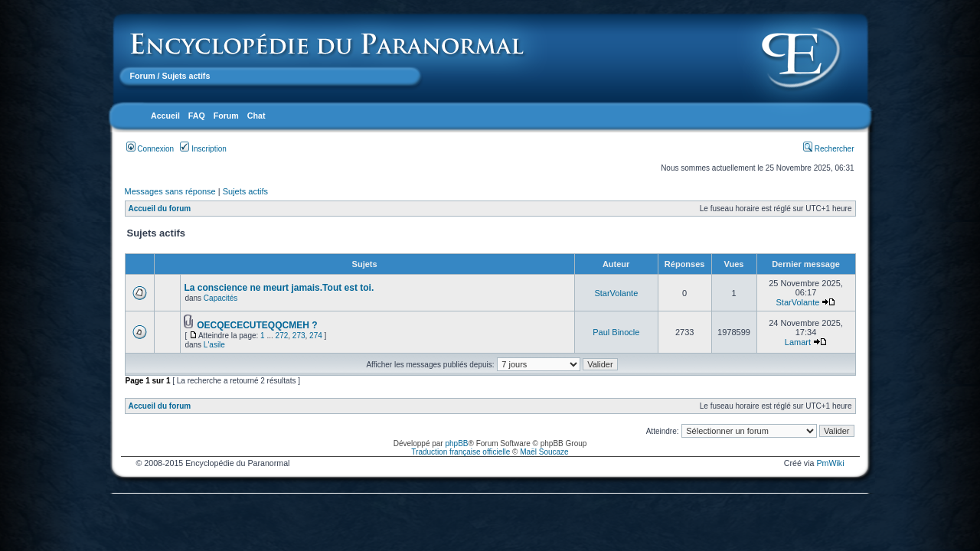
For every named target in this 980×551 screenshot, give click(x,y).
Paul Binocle (616, 332)
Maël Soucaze (544, 452)
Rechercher (828, 149)
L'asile (214, 345)
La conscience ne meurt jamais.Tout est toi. (279, 288)
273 (299, 336)
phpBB (456, 443)
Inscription (203, 149)
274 (316, 336)
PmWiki (830, 463)
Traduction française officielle (461, 452)
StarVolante (616, 293)
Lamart (798, 342)
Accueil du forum (160, 209)
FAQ (197, 116)
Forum (143, 76)
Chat (256, 116)
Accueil (165, 116)
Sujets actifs (245, 191)
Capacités (220, 298)
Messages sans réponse (170, 191)
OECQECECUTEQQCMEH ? (257, 325)
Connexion (150, 149)
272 (282, 336)
